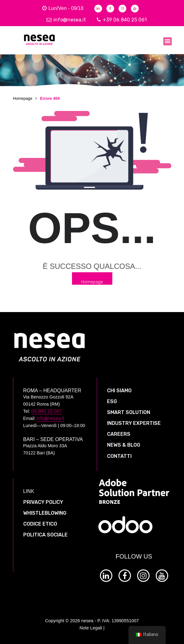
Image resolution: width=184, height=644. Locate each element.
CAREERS (119, 434)
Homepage (23, 98)
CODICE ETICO (40, 524)
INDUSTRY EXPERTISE (134, 423)
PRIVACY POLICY (43, 502)
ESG (112, 401)
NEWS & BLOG (124, 445)
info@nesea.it (66, 20)
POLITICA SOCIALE (45, 535)
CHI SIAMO (119, 391)
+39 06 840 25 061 (122, 20)
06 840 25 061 (46, 411)
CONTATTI (119, 456)
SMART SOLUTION (129, 412)
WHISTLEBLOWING (45, 513)
